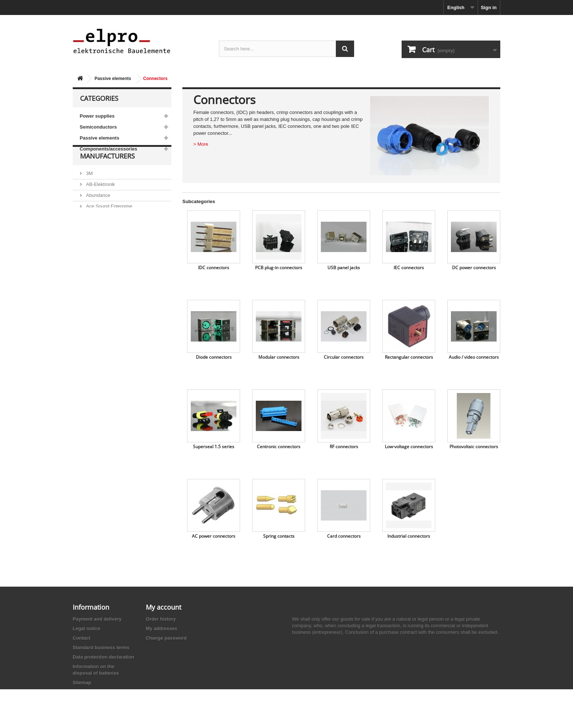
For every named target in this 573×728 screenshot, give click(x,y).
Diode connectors (214, 357)
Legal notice (87, 628)
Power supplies (97, 116)
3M (89, 190)
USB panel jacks (344, 268)
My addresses (162, 628)
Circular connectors (344, 357)
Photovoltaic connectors (474, 447)
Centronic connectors (279, 447)
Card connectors (344, 536)
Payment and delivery (97, 619)
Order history (161, 619)
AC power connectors (214, 536)
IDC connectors (214, 268)
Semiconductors (98, 127)
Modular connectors (279, 357)
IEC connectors (409, 268)
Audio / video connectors (474, 357)
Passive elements (113, 79)
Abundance (97, 212)
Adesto (93, 245)
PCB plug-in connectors (279, 268)
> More (201, 144)
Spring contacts (279, 536)
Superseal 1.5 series (214, 447)
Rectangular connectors (409, 357)
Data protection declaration (103, 657)
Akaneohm (97, 256)
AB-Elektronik (100, 201)
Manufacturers (107, 176)
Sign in (489, 7)
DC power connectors (474, 268)
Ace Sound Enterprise (109, 223)
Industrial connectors (409, 536)
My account (164, 607)
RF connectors (344, 447)
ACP (90, 234)
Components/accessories (109, 149)
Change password (166, 638)
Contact (81, 638)
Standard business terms (101, 647)
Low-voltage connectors (409, 447)
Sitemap (82, 683)
